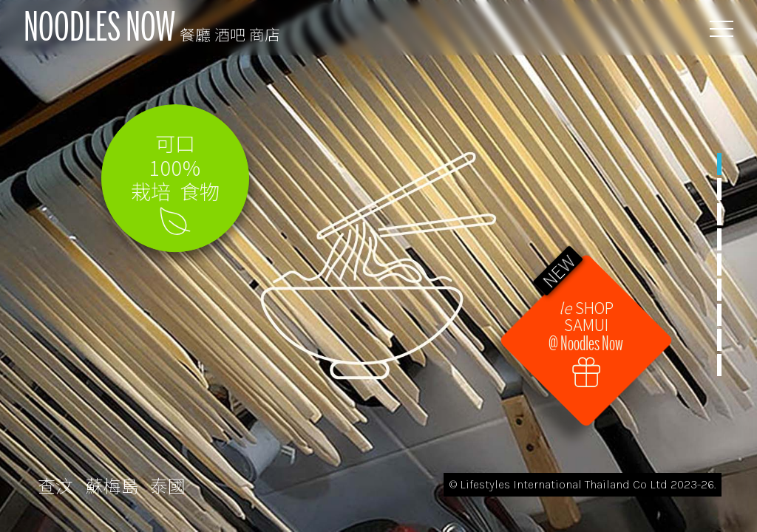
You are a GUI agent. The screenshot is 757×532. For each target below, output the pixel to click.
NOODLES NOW (152, 27)
